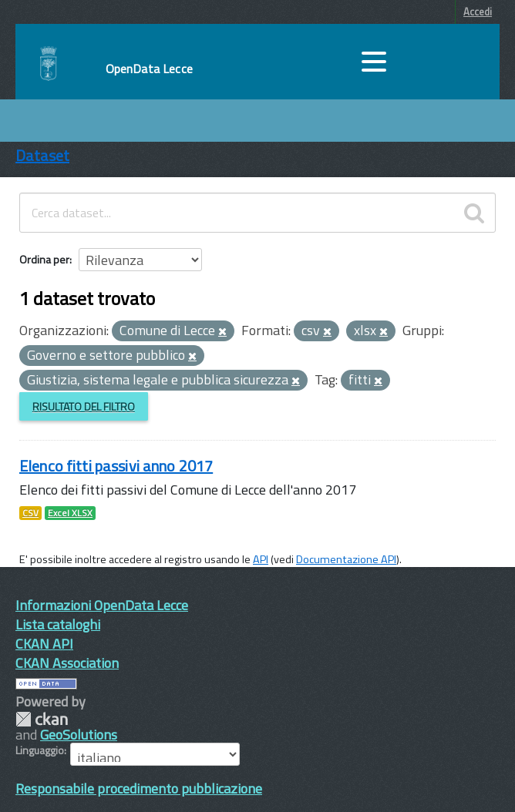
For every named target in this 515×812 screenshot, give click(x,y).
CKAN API (44, 644)
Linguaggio (40, 750)
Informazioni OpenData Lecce (102, 605)
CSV (30, 513)
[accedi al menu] (374, 62)
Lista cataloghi (58, 624)
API (261, 559)
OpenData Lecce (149, 69)
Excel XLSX (70, 513)
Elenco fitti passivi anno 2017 (116, 466)
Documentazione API (346, 559)
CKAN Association (67, 663)
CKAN (42, 719)
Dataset (42, 155)
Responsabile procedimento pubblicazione (139, 789)
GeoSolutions (79, 735)
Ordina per (44, 259)
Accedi (478, 12)
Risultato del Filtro (84, 406)
